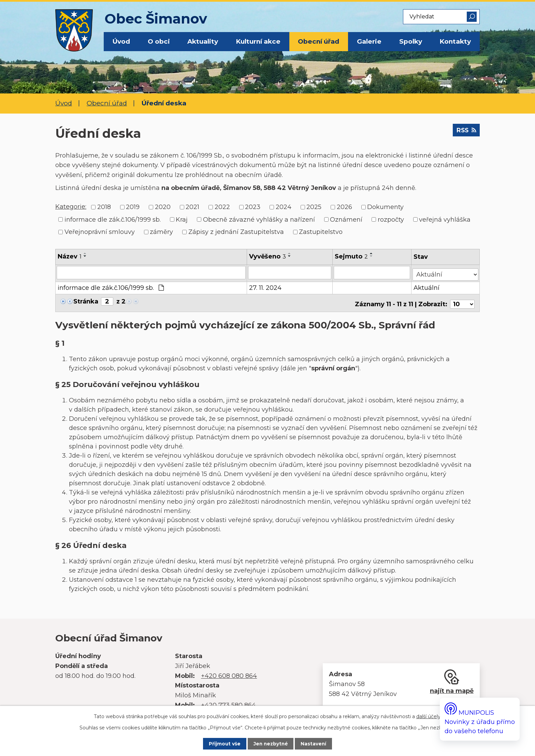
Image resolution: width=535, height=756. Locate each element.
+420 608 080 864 (229, 672)
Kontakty (455, 41)
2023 (253, 207)
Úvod (121, 41)
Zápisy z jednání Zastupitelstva (236, 232)
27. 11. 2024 (266, 286)
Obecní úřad (319, 41)
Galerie (369, 41)
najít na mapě (452, 687)
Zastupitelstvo (321, 232)
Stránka (86, 300)
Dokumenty (385, 207)
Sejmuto (352, 256)
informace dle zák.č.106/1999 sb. (113, 219)
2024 (284, 207)
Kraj (182, 219)
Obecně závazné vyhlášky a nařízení (259, 219)
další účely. (429, 715)
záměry (161, 232)
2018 (104, 207)
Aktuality (203, 41)
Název (70, 256)
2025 (314, 207)
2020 (163, 207)
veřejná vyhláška (445, 219)
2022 (222, 207)
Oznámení (346, 219)
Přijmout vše (219, 743)
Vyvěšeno (268, 256)
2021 (192, 207)
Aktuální (427, 286)
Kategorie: (71, 207)
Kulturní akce (258, 41)
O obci (159, 41)
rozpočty (391, 219)
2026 (344, 207)
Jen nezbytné (271, 743)
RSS (465, 132)
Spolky (411, 41)
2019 (133, 207)
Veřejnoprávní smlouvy (100, 232)
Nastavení (319, 743)
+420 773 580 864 (228, 701)
